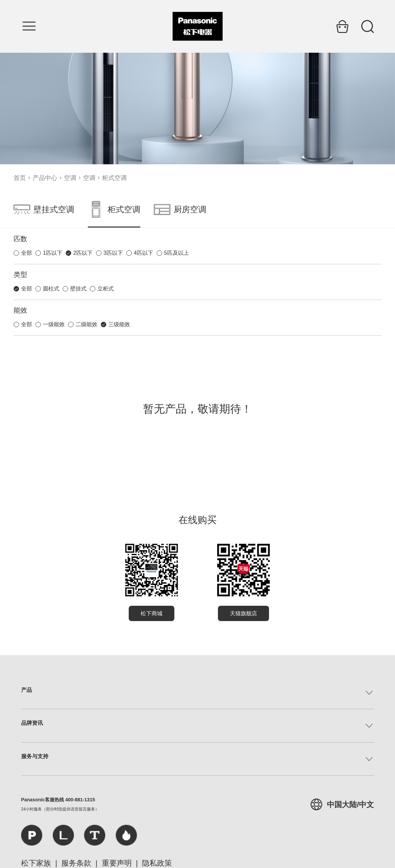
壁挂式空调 (44, 210)
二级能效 (86, 324)
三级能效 (119, 324)
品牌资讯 (32, 723)
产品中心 (45, 178)
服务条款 (76, 863)
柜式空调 (114, 178)
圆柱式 (51, 289)
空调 (70, 178)
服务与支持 (35, 756)
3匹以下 (113, 253)
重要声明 (117, 863)
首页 (20, 178)
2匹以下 (83, 253)
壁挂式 (78, 289)
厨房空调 (180, 210)
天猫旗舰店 (243, 613)
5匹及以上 (177, 253)
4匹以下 (144, 253)
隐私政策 (157, 863)
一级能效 (54, 324)
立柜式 (106, 289)
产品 (27, 690)
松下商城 (152, 613)
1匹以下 (53, 253)
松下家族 (36, 863)
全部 (27, 253)
